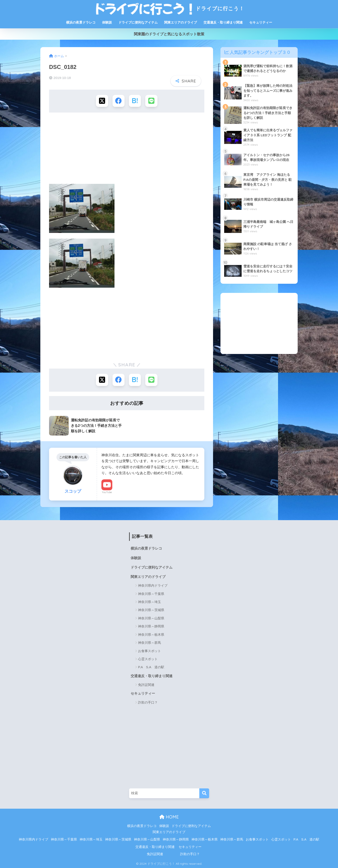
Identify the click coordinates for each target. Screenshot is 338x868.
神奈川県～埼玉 (149, 602)
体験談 (107, 22)
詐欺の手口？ (148, 702)
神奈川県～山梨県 (151, 618)
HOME (169, 817)
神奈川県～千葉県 (151, 594)
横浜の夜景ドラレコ (81, 22)
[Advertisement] (127, 150)
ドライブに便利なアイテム (138, 22)
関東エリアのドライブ (181, 22)
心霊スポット (148, 659)
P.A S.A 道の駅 (151, 667)
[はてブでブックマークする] (135, 101)
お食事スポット (149, 651)
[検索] (204, 793)
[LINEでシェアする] (151, 101)
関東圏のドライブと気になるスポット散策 (169, 34)
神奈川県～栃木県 (151, 634)
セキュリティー (261, 22)
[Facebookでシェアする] (119, 101)
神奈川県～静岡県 (151, 626)
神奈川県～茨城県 (151, 610)
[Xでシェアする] (102, 101)
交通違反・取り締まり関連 (223, 22)
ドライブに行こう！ (169, 8)
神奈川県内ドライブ (153, 585)
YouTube (107, 492)
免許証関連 (146, 684)
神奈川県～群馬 (149, 642)
